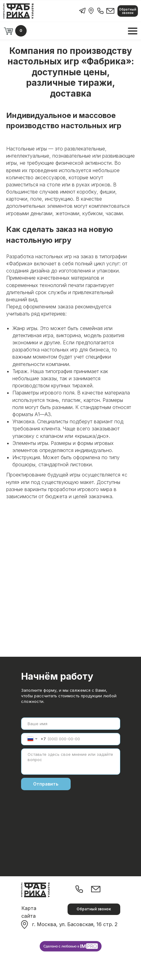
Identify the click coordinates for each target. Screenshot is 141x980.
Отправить (46, 784)
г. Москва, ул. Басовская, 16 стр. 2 (75, 924)
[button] (128, 11)
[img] (91, 11)
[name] (71, 724)
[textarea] (71, 762)
